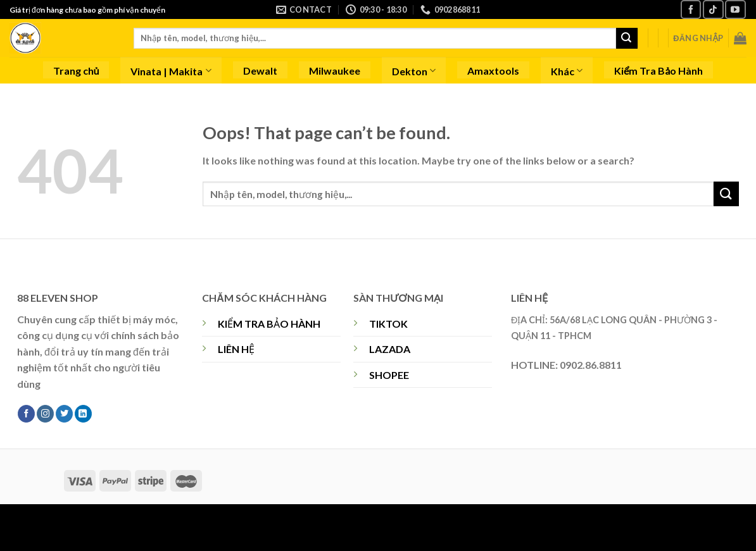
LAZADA (390, 349)
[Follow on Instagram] (45, 414)
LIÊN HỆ (236, 349)
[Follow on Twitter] (64, 414)
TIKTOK (388, 324)
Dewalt (260, 71)
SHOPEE (389, 375)
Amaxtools (493, 71)
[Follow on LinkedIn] (83, 414)
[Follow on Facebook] (691, 9)
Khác (567, 71)
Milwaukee (335, 71)
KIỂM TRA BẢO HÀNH (269, 324)
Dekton (414, 71)
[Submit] (627, 39)
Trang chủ (76, 71)
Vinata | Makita (171, 71)
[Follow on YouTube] (735, 9)
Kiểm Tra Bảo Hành (658, 71)
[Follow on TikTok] (713, 9)
